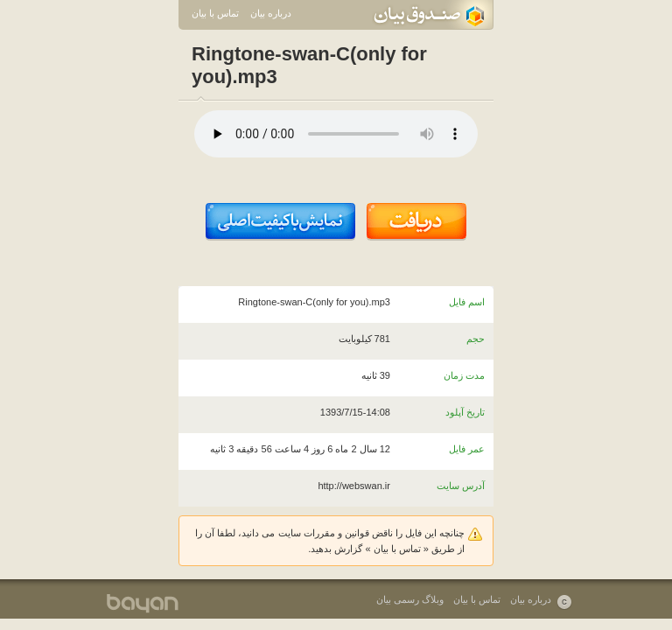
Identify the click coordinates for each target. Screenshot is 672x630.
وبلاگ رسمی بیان (410, 599)
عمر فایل (467, 449)
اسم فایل (467, 302)
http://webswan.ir (354, 486)
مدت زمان (464, 375)
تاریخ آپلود (465, 412)
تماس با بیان (215, 13)
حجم (476, 339)
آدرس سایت (461, 486)
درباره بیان (271, 13)
